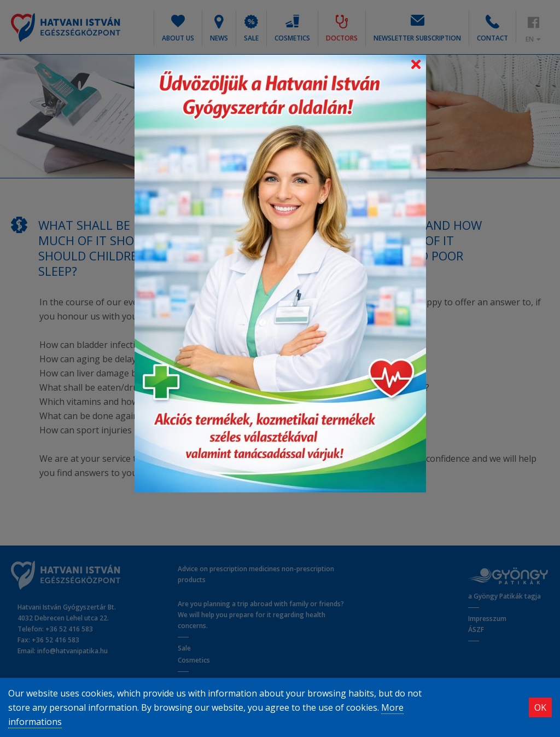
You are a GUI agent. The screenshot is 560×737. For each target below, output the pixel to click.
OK (540, 707)
